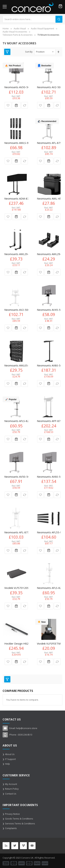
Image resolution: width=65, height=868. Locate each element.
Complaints (11, 828)
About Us (10, 754)
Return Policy (12, 789)
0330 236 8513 (25, 735)
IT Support (10, 759)
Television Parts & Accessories (18, 35)
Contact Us (11, 794)
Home (6, 29)
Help (7, 764)
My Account (11, 784)
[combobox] (32, 19)
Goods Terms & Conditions (19, 819)
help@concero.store (27, 728)
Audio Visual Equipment (42, 29)
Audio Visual (20, 29)
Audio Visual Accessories (15, 32)
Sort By (29, 52)
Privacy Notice (12, 814)
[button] (8, 105)
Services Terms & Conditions (20, 823)
